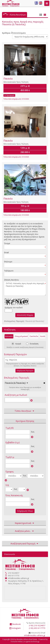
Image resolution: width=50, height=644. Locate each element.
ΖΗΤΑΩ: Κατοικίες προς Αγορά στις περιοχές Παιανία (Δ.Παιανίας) (25, 288)
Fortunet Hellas (17, 642)
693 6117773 (14, 576)
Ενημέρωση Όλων (25, 511)
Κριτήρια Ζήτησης (25, 421)
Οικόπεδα (34, 336)
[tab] (25, 383)
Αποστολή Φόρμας (25, 315)
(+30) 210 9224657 (37, 625)
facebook (15, 624)
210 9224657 (14, 573)
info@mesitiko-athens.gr (19, 578)
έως (33, 432)
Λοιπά (43, 336)
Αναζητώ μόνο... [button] (25, 531)
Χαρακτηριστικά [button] (25, 523)
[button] (16, 383)
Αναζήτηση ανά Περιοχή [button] (25, 544)
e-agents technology (32, 642)
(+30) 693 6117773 (37, 628)
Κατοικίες (9, 336)
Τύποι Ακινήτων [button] (25, 411)
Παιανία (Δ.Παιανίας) (15, 383)
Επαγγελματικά (21, 336)
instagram (15, 628)
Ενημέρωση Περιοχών (25, 371)
